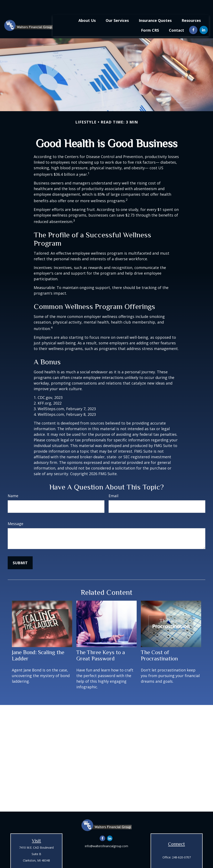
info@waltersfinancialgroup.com (106, 834)
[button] (87, 8)
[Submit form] (20, 550)
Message (15, 511)
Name (13, 483)
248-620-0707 (181, 845)
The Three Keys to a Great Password (101, 643)
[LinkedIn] (204, 17)
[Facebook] (193, 17)
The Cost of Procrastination (159, 643)
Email (113, 483)
